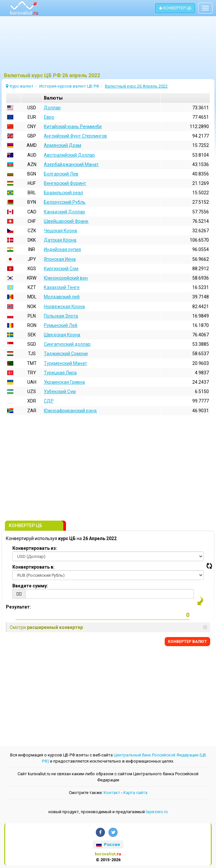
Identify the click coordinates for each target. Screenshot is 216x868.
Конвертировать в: (33, 567)
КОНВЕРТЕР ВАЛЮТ (187, 642)
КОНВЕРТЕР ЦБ (175, 8)
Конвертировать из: (35, 548)
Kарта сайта (135, 793)
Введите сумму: (30, 586)
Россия (108, 844)
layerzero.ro (157, 812)
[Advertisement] (108, 47)
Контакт (112, 793)
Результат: (18, 607)
